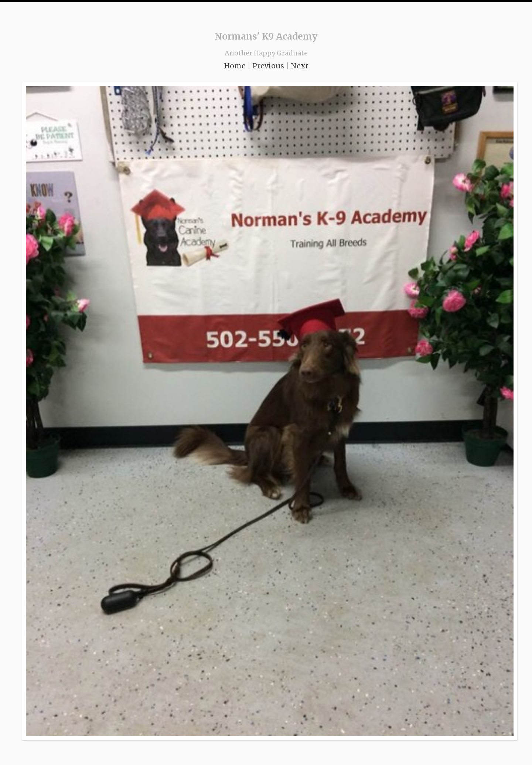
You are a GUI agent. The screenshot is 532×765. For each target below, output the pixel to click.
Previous (268, 66)
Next (300, 66)
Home (235, 66)
